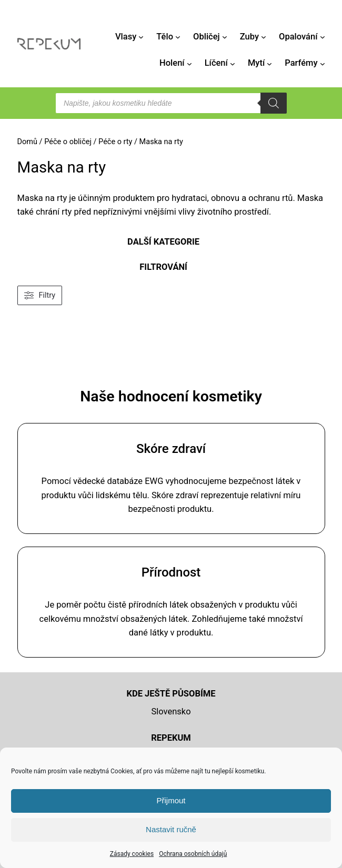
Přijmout (171, 800)
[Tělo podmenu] (178, 37)
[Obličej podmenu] (225, 37)
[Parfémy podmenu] (323, 64)
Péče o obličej (68, 142)
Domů (28, 142)
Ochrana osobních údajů (193, 854)
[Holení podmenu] (189, 64)
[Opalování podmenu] (323, 37)
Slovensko (171, 711)
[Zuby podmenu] (264, 37)
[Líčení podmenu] (233, 64)
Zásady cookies (132, 854)
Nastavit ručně (171, 829)
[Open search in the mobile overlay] (171, 103)
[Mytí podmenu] (269, 64)
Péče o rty (115, 142)
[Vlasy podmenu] (141, 37)
